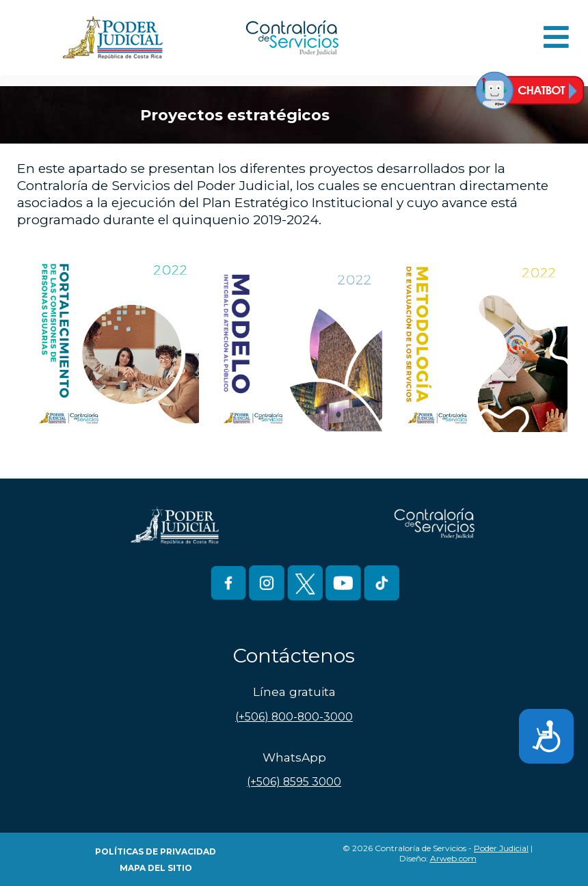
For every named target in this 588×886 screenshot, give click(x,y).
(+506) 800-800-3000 (294, 717)
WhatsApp (294, 757)
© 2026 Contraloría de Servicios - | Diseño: (438, 854)
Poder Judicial (501, 848)
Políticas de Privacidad (156, 851)
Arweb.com (453, 858)
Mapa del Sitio (156, 868)
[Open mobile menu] (556, 38)
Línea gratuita (294, 692)
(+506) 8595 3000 (294, 782)
